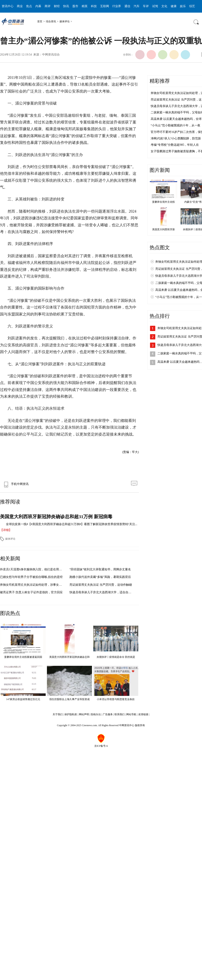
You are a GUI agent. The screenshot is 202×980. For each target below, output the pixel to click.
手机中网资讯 (15, 484)
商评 (48, 6)
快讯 (66, 6)
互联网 (105, 6)
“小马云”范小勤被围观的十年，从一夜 (175, 125)
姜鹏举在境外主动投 (163, 202)
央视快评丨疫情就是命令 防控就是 (116, 657)
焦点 (29, 6)
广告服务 (108, 714)
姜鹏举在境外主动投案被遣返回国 (23, 657)
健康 (174, 6)
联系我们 (120, 714)
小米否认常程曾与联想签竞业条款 (116, 699)
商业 (20, 6)
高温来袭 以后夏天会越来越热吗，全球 (176, 119)
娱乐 (183, 6)
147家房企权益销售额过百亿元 (23, 699)
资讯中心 (8, 6)
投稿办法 (96, 714)
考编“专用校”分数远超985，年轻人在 (175, 145)
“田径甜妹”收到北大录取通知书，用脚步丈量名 (100, 569)
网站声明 (84, 714)
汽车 (137, 6)
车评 (146, 6)
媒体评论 (65, 21)
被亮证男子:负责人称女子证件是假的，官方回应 (31, 592)
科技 (94, 6)
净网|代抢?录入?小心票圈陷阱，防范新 (176, 138)
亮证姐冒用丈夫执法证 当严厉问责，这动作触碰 (101, 585)
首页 (40, 21)
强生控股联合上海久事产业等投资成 (69, 699)
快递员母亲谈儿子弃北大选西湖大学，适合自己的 (102, 592)
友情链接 (143, 714)
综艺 (192, 6)
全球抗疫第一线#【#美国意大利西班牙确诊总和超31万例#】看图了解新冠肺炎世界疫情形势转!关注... (72, 524)
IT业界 (117, 6)
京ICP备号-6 (101, 746)
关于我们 (58, 714)
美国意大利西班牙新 (163, 229)
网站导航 (131, 714)
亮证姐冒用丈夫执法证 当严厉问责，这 (176, 100)
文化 (164, 6)
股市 (75, 6)
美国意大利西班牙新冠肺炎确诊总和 (69, 657)
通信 (127, 6)
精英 (85, 6)
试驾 (155, 6)
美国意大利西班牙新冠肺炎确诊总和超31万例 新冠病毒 (56, 517)
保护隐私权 (71, 714)
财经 (57, 6)
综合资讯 (51, 21)
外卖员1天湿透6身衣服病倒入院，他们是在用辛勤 (32, 569)
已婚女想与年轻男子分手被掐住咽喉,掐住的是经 (31, 577)
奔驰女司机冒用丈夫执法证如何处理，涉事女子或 (32, 585)
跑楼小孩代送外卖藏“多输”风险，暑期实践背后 (100, 577)
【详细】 (6, 530)
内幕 (38, 6)
